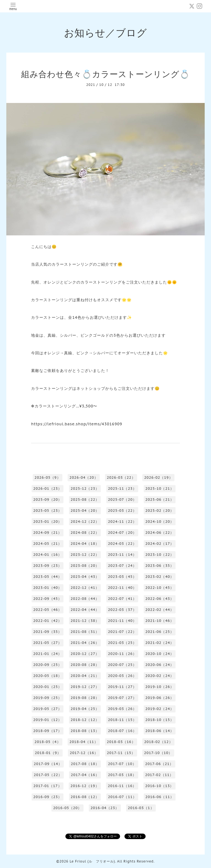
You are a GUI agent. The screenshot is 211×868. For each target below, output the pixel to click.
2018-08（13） (85, 731)
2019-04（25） (85, 709)
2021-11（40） (122, 621)
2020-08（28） (85, 665)
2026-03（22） (121, 477)
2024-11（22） (122, 522)
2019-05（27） (48, 709)
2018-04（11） (84, 742)
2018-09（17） (48, 731)
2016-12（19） (85, 786)
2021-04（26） (85, 643)
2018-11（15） (122, 720)
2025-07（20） (122, 500)
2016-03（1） (141, 808)
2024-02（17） (160, 544)
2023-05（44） (48, 577)
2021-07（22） (122, 632)
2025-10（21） (160, 489)
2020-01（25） (48, 687)
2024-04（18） (85, 544)
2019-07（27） (122, 698)
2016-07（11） (122, 797)
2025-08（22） (85, 500)
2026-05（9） (47, 477)
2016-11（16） (122, 786)
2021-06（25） (160, 632)
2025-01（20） (48, 522)
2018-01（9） (48, 753)
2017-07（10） (122, 764)
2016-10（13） (160, 786)
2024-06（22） (160, 533)
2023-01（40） (48, 588)
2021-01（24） (48, 654)
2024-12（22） (85, 522)
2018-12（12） (85, 720)
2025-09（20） (48, 500)
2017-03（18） (122, 775)
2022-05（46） (48, 610)
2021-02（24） (160, 643)
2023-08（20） (85, 566)
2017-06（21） (159, 764)
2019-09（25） (48, 698)
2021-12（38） (85, 621)
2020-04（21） (85, 676)
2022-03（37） (122, 610)
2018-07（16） (122, 731)
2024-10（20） (160, 522)
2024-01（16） (48, 555)
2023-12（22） (85, 555)
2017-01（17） (47, 786)
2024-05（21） (48, 544)
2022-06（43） (160, 599)
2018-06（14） (160, 731)
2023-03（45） (122, 577)
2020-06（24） (160, 665)
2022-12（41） (85, 588)
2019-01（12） (48, 720)
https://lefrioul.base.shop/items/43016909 (77, 424)
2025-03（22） (122, 511)
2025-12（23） (85, 489)
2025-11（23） (122, 489)
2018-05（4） (47, 742)
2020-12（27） (85, 654)
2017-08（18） (85, 764)
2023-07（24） (122, 566)
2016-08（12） (85, 797)
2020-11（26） (122, 654)
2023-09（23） (48, 566)
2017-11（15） (121, 753)
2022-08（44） (85, 599)
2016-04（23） (105, 808)
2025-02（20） (160, 511)
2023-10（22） (160, 555)
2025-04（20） (85, 511)
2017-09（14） (48, 764)
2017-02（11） (159, 775)
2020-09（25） (48, 665)
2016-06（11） (160, 797)
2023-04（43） (85, 577)
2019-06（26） (160, 698)
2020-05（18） (48, 676)
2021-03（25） (122, 643)
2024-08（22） (85, 533)
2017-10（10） (158, 753)
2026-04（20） (84, 477)
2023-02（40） (160, 577)
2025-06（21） (160, 500)
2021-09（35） (48, 632)
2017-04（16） (85, 775)
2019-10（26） (160, 687)
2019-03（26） (122, 709)
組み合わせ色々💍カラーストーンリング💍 (105, 74)
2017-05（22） (48, 775)
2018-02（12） (159, 742)
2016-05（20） (67, 808)
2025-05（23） (48, 511)
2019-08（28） (85, 698)
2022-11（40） (122, 588)
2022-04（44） (85, 610)
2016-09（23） (48, 797)
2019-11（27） (122, 687)
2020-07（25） (122, 665)
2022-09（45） (48, 599)
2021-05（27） (48, 643)
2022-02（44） (160, 610)
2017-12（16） (84, 753)
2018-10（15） (160, 720)
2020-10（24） (160, 654)
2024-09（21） (48, 533)
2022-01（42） (48, 621)
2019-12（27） (85, 687)
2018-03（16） (121, 742)
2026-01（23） (48, 489)
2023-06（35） (160, 566)
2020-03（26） (122, 676)
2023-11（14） (122, 555)
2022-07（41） (122, 599)
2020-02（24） (160, 676)
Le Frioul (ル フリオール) (92, 861)
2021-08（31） (85, 632)
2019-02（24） (160, 709)
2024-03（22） (122, 544)
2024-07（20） (122, 533)
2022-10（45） (160, 588)
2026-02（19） (159, 477)
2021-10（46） (160, 621)
